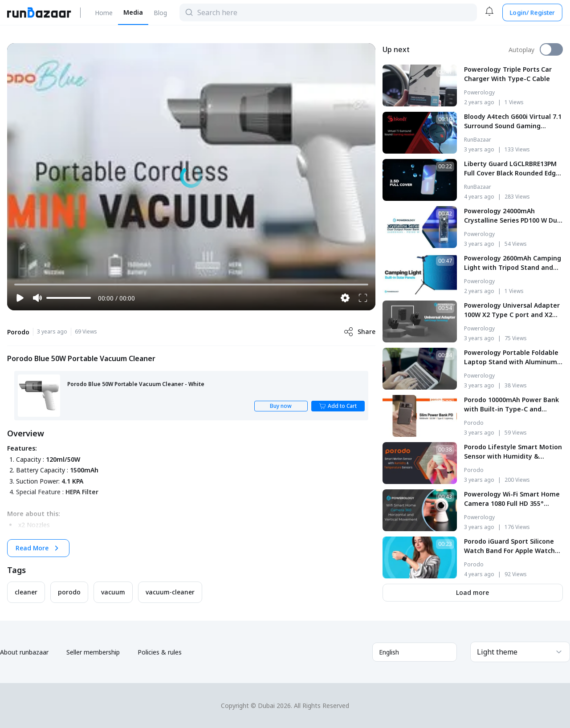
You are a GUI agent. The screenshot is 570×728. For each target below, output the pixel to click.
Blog (160, 13)
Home (104, 13)
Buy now (281, 406)
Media (133, 12)
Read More (38, 548)
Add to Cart (338, 406)
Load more (472, 592)
